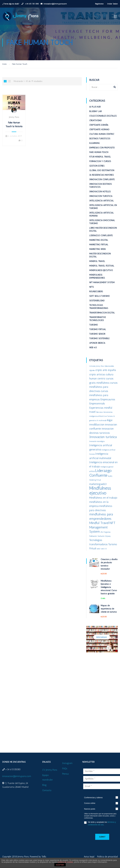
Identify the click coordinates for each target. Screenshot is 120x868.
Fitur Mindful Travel (100, 157)
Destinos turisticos (100, 139)
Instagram (67, 763)
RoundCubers (96, 292)
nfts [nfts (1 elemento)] (102, 532)
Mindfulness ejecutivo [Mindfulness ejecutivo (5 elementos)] (100, 490)
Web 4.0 (93, 348)
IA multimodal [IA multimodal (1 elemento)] (102, 421)
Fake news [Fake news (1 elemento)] (99, 412)
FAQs (65, 769)
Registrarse (99, 4)
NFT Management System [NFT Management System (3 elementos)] (102, 527)
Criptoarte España (99, 125)
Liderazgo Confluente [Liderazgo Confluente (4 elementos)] (100, 473)
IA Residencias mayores (101, 175)
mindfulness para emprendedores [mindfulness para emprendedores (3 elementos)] (101, 516)
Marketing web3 (97, 249)
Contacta (47, 790)
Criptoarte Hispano (99, 130)
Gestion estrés (97, 166)
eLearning (95, 143)
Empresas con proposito (102, 148)
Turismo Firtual (98, 329)
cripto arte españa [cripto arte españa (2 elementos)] (106, 370)
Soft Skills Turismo (99, 296)
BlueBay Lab (95, 111)
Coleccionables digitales (103, 116)
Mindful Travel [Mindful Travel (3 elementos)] (99, 523)
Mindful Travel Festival (102, 266)
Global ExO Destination (102, 170)
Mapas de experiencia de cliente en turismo (109, 609)
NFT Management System (102, 282)
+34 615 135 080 (32, 4)
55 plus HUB (95, 107)
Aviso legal (89, 857)
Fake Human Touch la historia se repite (14, 126)
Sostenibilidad (97, 301)
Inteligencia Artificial (102, 201)
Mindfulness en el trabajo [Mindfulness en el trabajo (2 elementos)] (103, 498)
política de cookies (66, 862)
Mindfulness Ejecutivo (101, 270)
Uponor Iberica (97, 343)
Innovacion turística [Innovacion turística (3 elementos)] (103, 437)
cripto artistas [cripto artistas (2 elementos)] (97, 374)
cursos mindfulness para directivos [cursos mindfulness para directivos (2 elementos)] (103, 387)
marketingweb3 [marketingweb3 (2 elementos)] (98, 484)
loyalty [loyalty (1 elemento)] (110, 476)
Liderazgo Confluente (101, 236)
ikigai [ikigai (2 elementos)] (110, 420)
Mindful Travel (97, 261)
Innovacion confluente (102, 179)
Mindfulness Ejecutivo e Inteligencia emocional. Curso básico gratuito (109, 587)
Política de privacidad (107, 857)
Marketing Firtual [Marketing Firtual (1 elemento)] (95, 480)
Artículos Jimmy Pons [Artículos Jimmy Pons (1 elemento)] (97, 366)
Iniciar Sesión (112, 4)
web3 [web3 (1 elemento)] (98, 549)
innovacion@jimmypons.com (55, 4)
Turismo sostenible (99, 338)
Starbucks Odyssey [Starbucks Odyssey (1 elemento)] (104, 536)
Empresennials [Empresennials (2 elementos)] (97, 403)
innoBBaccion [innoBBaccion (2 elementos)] (97, 424)
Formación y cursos (100, 161)
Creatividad (95, 120)
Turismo (94, 325)
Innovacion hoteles (100, 192)
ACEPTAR (60, 865)
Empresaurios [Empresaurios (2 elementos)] (108, 399)
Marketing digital (99, 240)
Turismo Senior (97, 334)
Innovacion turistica (101, 196)
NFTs (91, 287)
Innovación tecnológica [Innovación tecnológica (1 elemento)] (97, 441)
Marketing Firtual (99, 245)
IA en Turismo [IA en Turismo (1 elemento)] (108, 416)
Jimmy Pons (14, 117)
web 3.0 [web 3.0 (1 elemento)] (104, 549)
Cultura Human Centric (102, 134)
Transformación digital (102, 313)
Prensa (65, 774)
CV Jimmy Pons (50, 770)
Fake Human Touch (99, 152)
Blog (44, 785)
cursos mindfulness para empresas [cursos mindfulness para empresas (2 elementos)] (99, 395)
